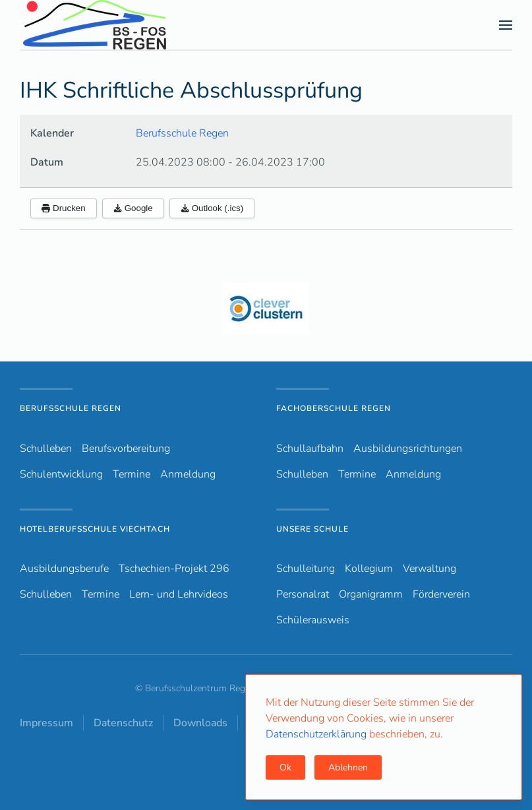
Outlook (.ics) (212, 208)
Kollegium (369, 569)
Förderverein (441, 594)
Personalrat (303, 594)
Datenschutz (123, 723)
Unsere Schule (312, 529)
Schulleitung (306, 569)
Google (133, 208)
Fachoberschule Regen (334, 408)
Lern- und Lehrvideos (179, 594)
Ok (285, 767)
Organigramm (371, 594)
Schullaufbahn (310, 449)
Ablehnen (348, 767)
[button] (506, 25)
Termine (132, 474)
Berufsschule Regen (182, 133)
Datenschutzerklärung (317, 734)
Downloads (200, 723)
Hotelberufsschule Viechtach (95, 529)
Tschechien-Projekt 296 (174, 569)
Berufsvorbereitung (126, 449)
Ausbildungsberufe (64, 569)
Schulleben (46, 449)
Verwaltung (429, 569)
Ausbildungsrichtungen (408, 449)
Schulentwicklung (61, 474)
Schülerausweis (313, 620)
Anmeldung (188, 474)
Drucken (64, 208)
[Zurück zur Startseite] (118, 25)
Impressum (46, 723)
